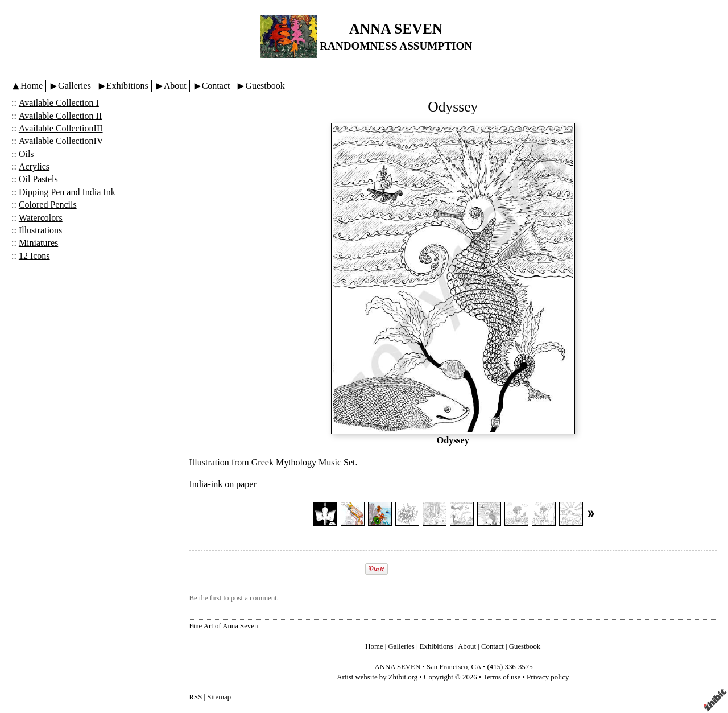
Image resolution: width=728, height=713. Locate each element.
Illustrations (40, 230)
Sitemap (219, 697)
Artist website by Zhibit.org (377, 677)
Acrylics (34, 166)
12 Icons (34, 256)
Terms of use (502, 677)
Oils (26, 154)
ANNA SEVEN (396, 29)
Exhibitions (127, 86)
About (175, 86)
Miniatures (38, 243)
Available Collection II (60, 116)
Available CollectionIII (61, 128)
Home (32, 86)
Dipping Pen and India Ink (67, 192)
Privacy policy (548, 677)
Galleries (75, 86)
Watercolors (41, 218)
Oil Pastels (38, 179)
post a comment (254, 598)
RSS (196, 697)
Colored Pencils (48, 205)
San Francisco (447, 667)
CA (476, 667)
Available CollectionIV (61, 141)
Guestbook (265, 86)
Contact (216, 86)
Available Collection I (59, 103)
